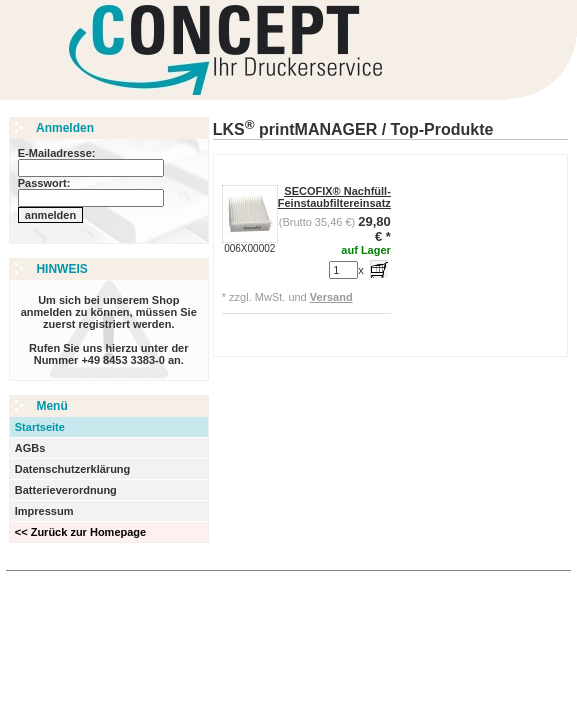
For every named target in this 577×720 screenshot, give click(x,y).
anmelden (50, 215)
